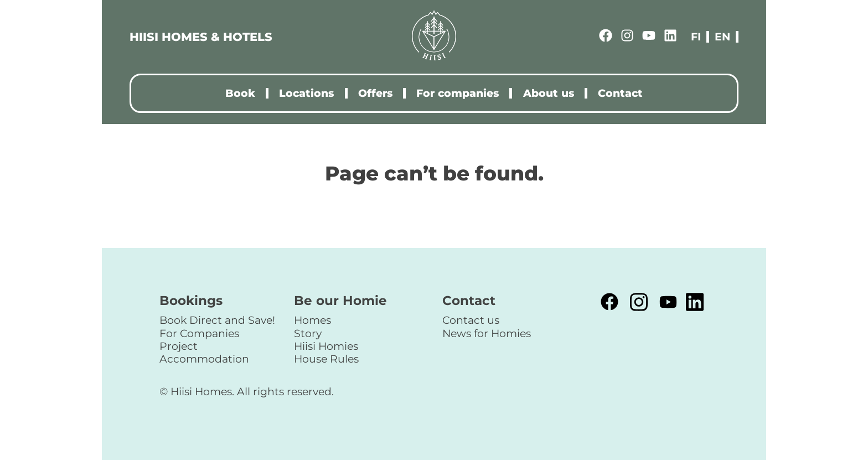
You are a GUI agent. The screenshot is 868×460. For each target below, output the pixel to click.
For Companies (199, 333)
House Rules (326, 359)
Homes (312, 320)
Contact (620, 93)
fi (696, 37)
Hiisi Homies (326, 346)
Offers (375, 93)
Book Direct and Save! (217, 320)
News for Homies (487, 333)
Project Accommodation (204, 352)
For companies (458, 93)
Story (308, 333)
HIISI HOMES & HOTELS (201, 37)
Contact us (471, 320)
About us (549, 93)
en (722, 37)
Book (240, 93)
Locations (306, 93)
